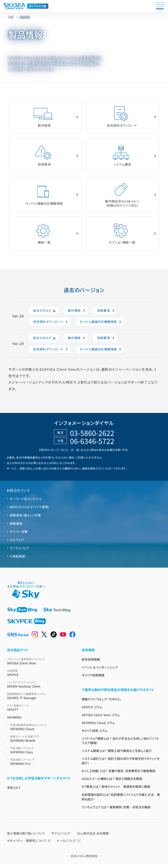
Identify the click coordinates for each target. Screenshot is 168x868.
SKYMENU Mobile (41, 742)
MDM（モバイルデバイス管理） (30, 510)
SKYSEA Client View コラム (101, 718)
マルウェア (17, 543)
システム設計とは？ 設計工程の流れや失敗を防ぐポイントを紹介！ (121, 764)
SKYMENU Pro (41, 765)
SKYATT (39, 711)
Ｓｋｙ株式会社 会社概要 (93, 836)
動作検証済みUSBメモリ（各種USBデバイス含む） (122, 196)
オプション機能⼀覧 (122, 236)
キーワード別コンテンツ (26, 502)
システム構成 (121, 157)
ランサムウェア (19, 551)
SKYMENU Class (41, 753)
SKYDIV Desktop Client (39, 687)
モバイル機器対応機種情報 (44, 196)
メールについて (69, 844)
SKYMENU (14, 720)
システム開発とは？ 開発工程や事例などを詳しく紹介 (117, 754)
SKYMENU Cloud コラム (98, 726)
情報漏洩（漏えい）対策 (25, 518)
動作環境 (43, 117)
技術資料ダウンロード (122, 117)
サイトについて (61, 836)
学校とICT (14, 791)
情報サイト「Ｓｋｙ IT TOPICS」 (101, 702)
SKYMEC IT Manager (39, 699)
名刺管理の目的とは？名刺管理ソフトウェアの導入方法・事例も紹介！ (121, 800)
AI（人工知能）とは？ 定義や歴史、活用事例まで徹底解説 (118, 774)
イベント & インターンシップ (100, 670)
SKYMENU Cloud (41, 730)
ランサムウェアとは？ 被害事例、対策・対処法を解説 (116, 810)
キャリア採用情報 (93, 678)
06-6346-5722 (92, 444)
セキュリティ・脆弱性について (29, 844)
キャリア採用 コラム (94, 734)
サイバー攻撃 (19, 534)
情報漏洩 (16, 526)
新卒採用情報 (91, 662)
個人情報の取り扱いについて (26, 836)
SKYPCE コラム (92, 710)
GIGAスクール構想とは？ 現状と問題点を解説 (112, 782)
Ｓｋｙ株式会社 (89, 859)
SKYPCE (39, 676)
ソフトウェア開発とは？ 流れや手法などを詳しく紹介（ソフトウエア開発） (120, 744)
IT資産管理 (17, 559)
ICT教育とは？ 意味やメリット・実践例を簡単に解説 (116, 790)
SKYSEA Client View (39, 664)
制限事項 (43, 157)
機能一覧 (43, 236)
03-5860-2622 (92, 436)
